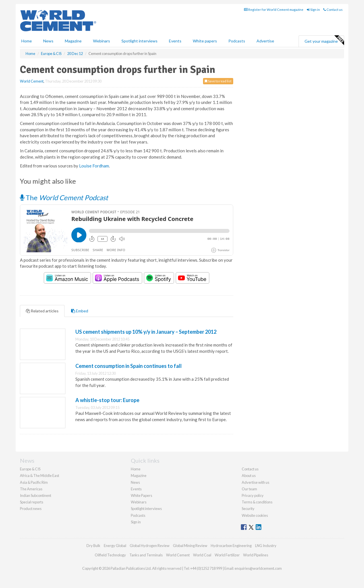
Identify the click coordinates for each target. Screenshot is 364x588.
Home (27, 41)
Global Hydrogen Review (150, 546)
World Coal (202, 555)
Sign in (313, 10)
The (64, 197)
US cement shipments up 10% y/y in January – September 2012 (146, 332)
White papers (205, 41)
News (135, 482)
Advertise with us (256, 482)
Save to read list (218, 81)
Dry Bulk (93, 546)
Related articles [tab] (42, 311)
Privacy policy (253, 495)
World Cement (32, 81)
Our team (249, 489)
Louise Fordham (94, 166)
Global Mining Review (190, 546)
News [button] (48, 41)
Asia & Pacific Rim (34, 482)
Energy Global (115, 546)
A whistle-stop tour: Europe (107, 400)
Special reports (32, 502)
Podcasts (237, 41)
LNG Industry (266, 546)
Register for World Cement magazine (274, 10)
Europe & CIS (30, 469)
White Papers (141, 495)
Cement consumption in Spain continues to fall (129, 366)
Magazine (73, 41)
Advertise (265, 41)
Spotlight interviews (139, 41)
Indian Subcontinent (36, 495)
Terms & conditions (257, 502)
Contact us (333, 10)
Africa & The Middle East (40, 476)
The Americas (31, 489)
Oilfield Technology (110, 555)
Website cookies (255, 515)
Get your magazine (324, 40)
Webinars (102, 41)
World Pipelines (256, 555)
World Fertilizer (227, 555)
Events (175, 41)
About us (249, 476)
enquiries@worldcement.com (258, 568)
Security (248, 509)
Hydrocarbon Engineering (231, 546)
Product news (31, 509)
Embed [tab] (80, 311)
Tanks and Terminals (146, 555)
